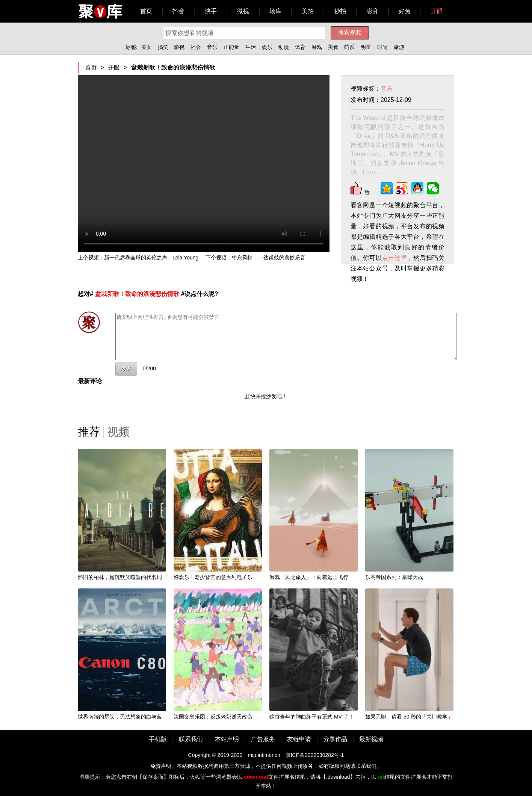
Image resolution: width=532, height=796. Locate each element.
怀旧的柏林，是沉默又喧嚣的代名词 (120, 577)
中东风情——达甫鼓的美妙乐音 (269, 258)
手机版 (158, 739)
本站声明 (227, 739)
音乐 (212, 47)
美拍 (308, 11)
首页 (146, 11)
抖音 (178, 11)
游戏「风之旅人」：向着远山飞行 (309, 577)
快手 (211, 11)
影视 (179, 47)
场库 (275, 11)
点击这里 (395, 258)
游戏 (317, 47)
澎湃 (372, 11)
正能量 (231, 47)
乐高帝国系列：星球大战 (394, 577)
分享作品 (335, 739)
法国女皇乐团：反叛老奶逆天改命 (213, 717)
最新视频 (371, 739)
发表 (126, 369)
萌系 (349, 47)
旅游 (399, 47)
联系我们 (191, 739)
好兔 (405, 11)
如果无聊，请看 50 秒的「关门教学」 (409, 717)
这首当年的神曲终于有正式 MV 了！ (312, 717)
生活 (251, 47)
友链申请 (299, 739)
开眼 (437, 11)
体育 (300, 47)
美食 (333, 47)
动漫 (284, 47)
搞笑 (163, 47)
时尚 (382, 47)
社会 (196, 47)
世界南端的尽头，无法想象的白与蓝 (120, 717)
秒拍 (340, 11)
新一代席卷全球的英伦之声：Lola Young (151, 258)
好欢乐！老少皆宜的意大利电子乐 (213, 577)
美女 (147, 47)
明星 (366, 47)
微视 (243, 11)
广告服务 (263, 739)
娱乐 (267, 47)
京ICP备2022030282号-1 (315, 755)
